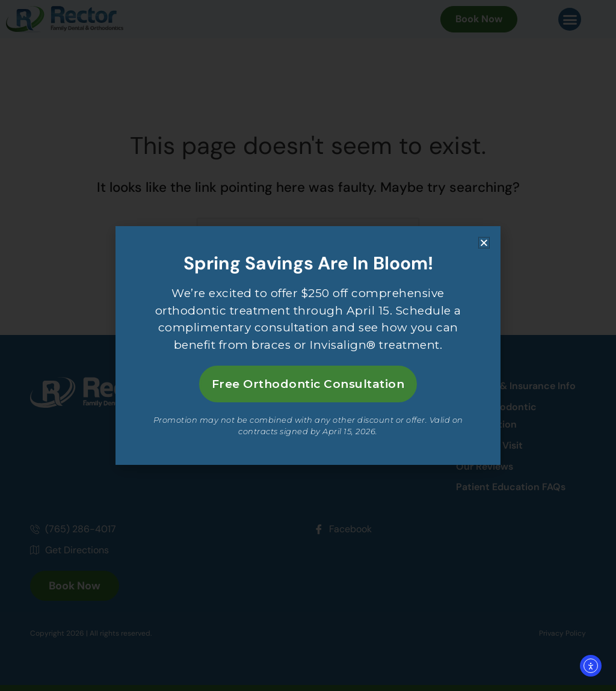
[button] (484, 241)
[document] (308, 345)
